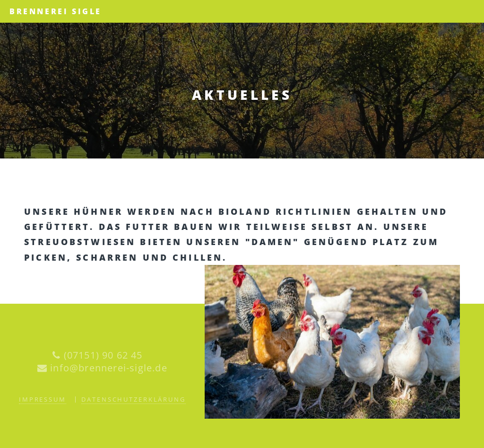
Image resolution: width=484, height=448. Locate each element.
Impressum (43, 399)
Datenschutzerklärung (134, 399)
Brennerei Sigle (56, 11)
